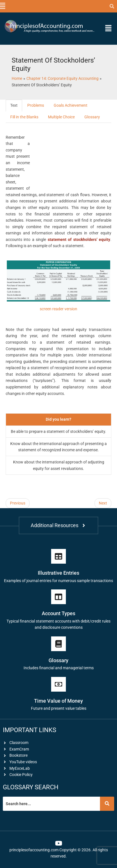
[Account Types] (58, 597)
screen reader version (58, 309)
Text (14, 105)
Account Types (58, 613)
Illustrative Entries (58, 573)
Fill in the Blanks (24, 117)
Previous (18, 503)
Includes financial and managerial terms (59, 668)
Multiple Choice (61, 117)
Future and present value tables (59, 708)
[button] (2, 6)
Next (103, 503)
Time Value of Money (58, 701)
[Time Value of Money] (58, 684)
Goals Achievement (71, 105)
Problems (36, 105)
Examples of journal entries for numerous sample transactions (58, 581)
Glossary (92, 117)
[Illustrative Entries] (58, 556)
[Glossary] (58, 644)
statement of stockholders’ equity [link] (79, 240)
